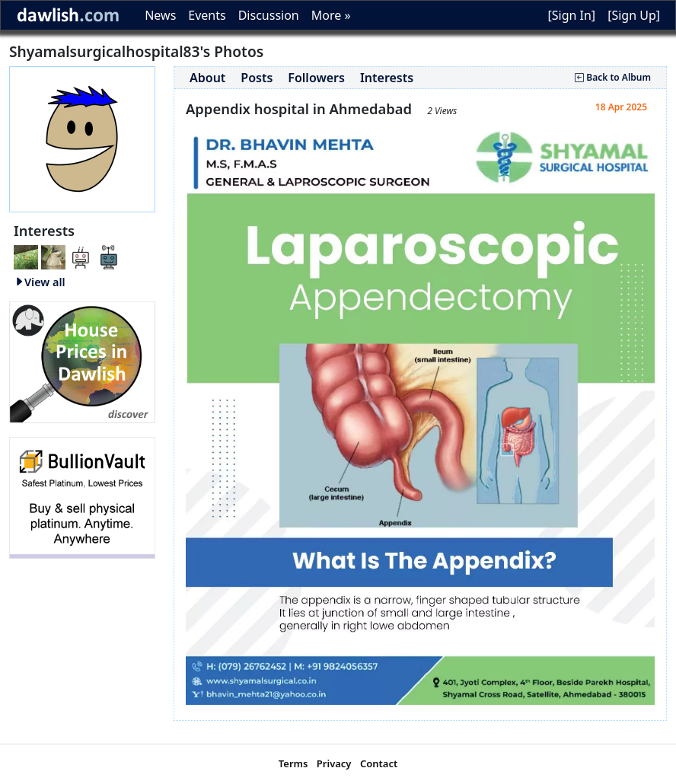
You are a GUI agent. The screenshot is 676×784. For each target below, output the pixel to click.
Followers (316, 78)
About (207, 78)
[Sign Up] (634, 15)
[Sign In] (571, 15)
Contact (379, 763)
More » (331, 15)
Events (207, 15)
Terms (293, 763)
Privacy (334, 763)
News (160, 15)
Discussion (269, 15)
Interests (387, 78)
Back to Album (613, 77)
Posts (257, 78)
